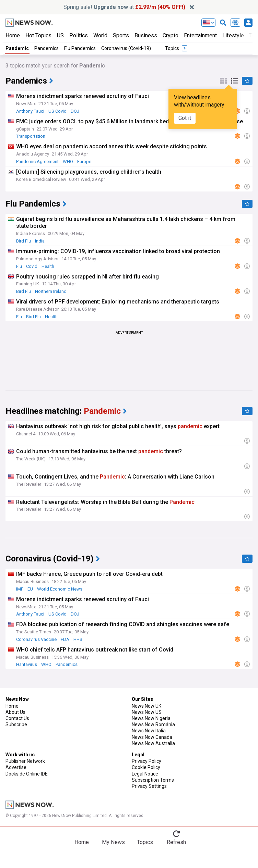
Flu (19, 266)
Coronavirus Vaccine (36, 639)
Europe (84, 162)
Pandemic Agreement (37, 162)
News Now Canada (152, 737)
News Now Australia (153, 743)
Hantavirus (27, 664)
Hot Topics (38, 35)
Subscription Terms (153, 780)
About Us (15, 712)
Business (146, 35)
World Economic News (60, 589)
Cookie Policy (146, 767)
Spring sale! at (124, 7)
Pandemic (17, 48)
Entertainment (200, 35)
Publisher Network (25, 761)
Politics (79, 35)
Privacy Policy (146, 761)
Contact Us (17, 718)
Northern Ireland (51, 291)
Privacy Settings (149, 786)
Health (48, 266)
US (60, 35)
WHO (68, 162)
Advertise (16, 767)
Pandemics (46, 48)
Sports (121, 35)
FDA (65, 639)
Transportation (31, 136)
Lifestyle (233, 35)
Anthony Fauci (30, 111)
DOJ (75, 111)
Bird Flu (24, 241)
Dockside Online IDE (27, 774)
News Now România (153, 724)
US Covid (57, 111)
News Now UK (146, 706)
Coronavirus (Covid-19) (126, 48)
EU (30, 589)
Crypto (171, 35)
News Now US (147, 712)
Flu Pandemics (80, 48)
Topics (145, 842)
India (40, 241)
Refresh (176, 842)
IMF (20, 589)
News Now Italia (149, 731)
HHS (78, 639)
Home (13, 35)
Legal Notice (145, 774)
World (100, 35)
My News (113, 842)
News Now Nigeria (151, 718)
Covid (32, 266)
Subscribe (16, 724)
